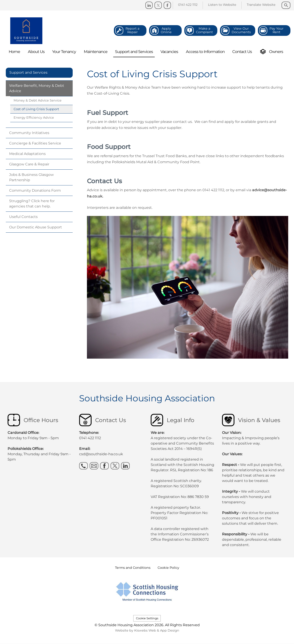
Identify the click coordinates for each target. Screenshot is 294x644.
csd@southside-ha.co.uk (101, 454)
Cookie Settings (147, 618)
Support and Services (28, 72)
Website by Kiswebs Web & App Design (147, 630)
